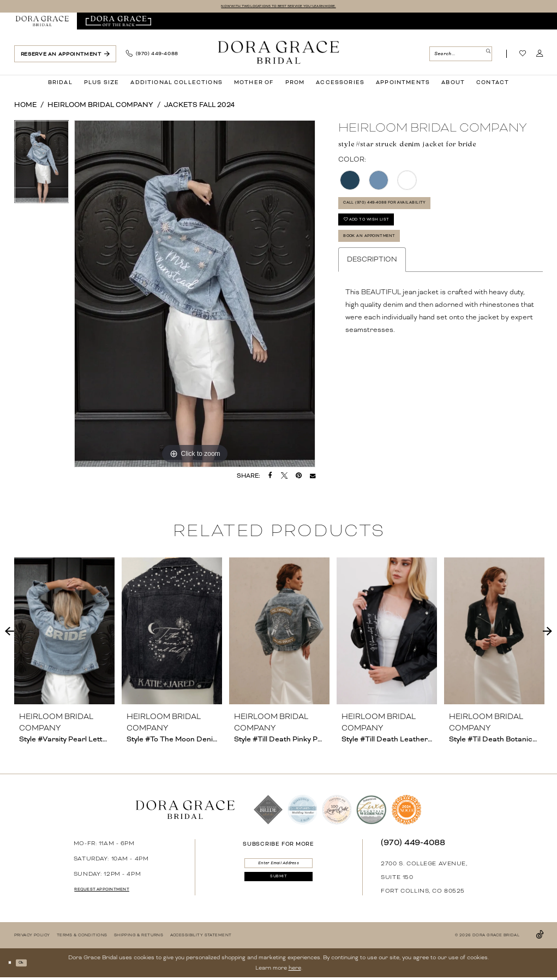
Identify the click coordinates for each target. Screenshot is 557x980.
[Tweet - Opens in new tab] (284, 478)
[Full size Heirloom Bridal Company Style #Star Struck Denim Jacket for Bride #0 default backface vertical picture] (195, 296)
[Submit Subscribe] (278, 889)
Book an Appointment (388, 262)
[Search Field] (461, 56)
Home (25, 107)
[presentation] (65, 633)
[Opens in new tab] (118, 23)
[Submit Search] (485, 56)
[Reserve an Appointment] (65, 56)
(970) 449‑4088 (413, 845)
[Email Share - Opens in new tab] (313, 478)
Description (372, 288)
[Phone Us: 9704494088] (152, 56)
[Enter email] (278, 868)
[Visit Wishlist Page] (523, 56)
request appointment (116, 892)
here (295, 970)
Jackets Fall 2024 (199, 107)
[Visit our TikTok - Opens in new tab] (540, 937)
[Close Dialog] (12, 965)
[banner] (278, 54)
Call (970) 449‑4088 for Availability (411, 210)
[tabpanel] (42, 167)
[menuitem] (42, 23)
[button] (540, 56)
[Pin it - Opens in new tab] (299, 478)
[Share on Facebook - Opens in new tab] (270, 478)
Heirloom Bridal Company (100, 107)
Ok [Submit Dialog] (30, 964)
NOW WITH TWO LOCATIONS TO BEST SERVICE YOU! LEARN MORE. (278, 7)
